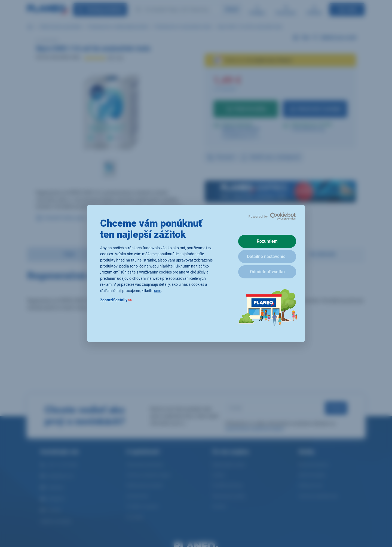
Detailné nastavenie (266, 256)
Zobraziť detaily (116, 300)
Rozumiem (267, 241)
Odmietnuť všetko (267, 272)
